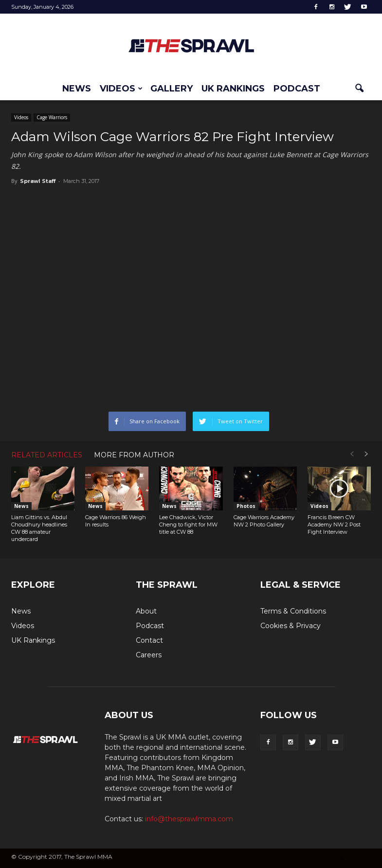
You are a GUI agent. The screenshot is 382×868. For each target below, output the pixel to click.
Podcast (297, 89)
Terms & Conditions (293, 611)
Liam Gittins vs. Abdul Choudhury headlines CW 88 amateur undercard (39, 528)
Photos (246, 506)
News (77, 89)
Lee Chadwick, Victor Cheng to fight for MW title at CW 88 (188, 524)
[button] (360, 89)
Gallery (172, 89)
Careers (149, 655)
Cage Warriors (52, 117)
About (146, 611)
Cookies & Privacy (291, 626)
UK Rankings (233, 89)
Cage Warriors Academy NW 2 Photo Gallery (264, 521)
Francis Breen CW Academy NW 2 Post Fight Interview (334, 524)
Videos (121, 89)
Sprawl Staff (38, 181)
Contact (149, 640)
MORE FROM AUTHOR (134, 455)
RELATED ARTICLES (47, 455)
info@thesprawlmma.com (189, 819)
